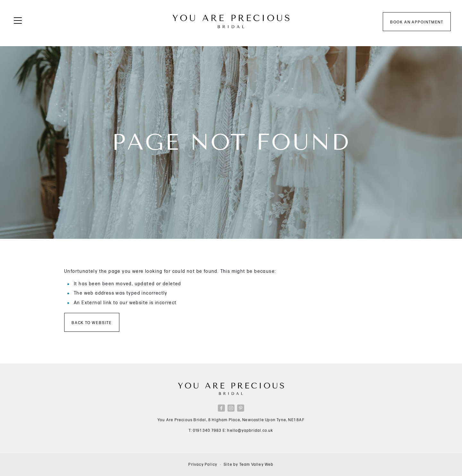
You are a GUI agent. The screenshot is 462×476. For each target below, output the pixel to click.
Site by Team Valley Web (249, 465)
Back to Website (92, 323)
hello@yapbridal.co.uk (250, 431)
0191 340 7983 (207, 431)
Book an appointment (417, 22)
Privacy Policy (203, 465)
